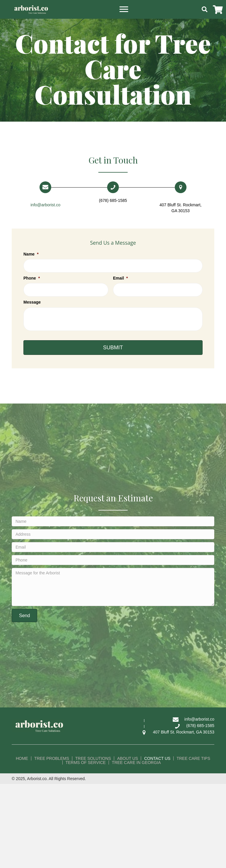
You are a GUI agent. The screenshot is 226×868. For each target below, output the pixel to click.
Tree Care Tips (193, 758)
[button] (124, 9)
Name (31, 254)
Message (32, 302)
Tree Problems (52, 758)
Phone (32, 278)
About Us (127, 758)
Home (22, 758)
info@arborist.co (45, 205)
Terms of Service (86, 763)
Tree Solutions (93, 758)
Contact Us (157, 758)
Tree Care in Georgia (136, 763)
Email (120, 278)
